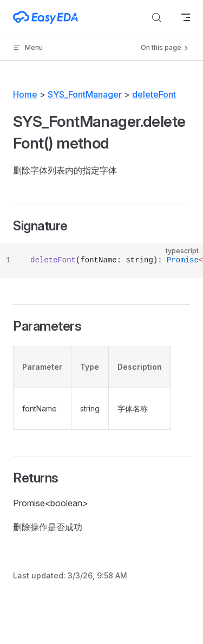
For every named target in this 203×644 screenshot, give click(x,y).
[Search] (156, 17)
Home (25, 94)
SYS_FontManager (85, 94)
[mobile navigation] (186, 17)
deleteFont (154, 94)
